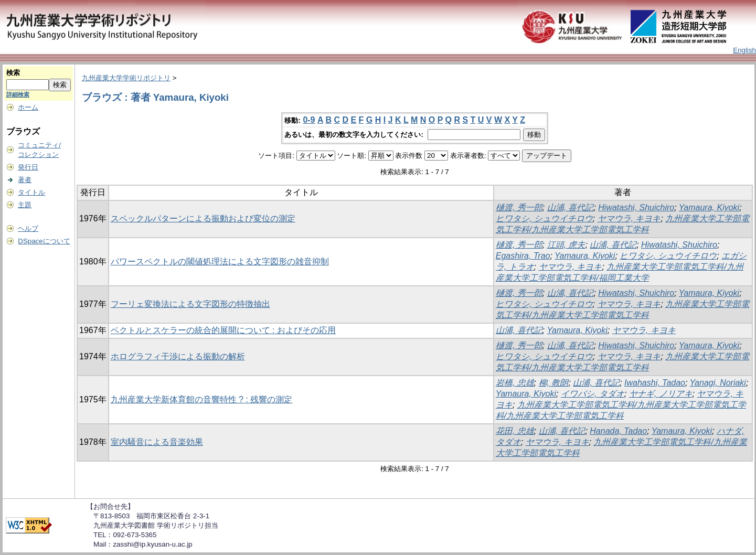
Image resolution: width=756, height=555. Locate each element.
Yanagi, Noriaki (718, 383)
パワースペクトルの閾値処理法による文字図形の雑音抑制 (220, 262)
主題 (25, 205)
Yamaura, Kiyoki (709, 207)
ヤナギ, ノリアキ (661, 394)
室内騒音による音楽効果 (157, 442)
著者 (25, 180)
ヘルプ (28, 228)
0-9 (309, 120)
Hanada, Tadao (618, 431)
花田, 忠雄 (515, 431)
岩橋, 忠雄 (515, 383)
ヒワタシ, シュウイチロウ (544, 218)
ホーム (28, 107)
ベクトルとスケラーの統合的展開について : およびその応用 (223, 330)
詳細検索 (18, 94)
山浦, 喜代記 (571, 207)
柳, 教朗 (554, 383)
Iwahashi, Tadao (655, 383)
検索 (13, 73)
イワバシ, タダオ (593, 394)
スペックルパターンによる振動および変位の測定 (203, 218)
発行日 (28, 167)
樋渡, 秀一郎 (519, 207)
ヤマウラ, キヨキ (629, 218)
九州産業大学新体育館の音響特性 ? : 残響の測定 (202, 399)
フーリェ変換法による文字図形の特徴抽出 (190, 304)
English (744, 50)
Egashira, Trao (523, 256)
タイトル (31, 192)
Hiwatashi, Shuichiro (636, 207)
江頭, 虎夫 (566, 245)
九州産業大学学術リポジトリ (126, 78)
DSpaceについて (44, 241)
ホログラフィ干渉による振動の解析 (178, 356)
